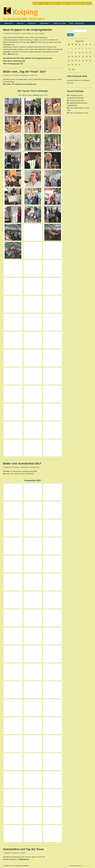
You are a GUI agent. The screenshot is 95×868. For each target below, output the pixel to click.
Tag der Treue (33, 75)
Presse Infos (87, 3)
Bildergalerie (44, 23)
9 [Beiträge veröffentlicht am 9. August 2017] (75, 53)
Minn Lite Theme (86, 866)
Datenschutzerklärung (75, 3)
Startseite (36, 3)
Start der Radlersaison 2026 (79, 113)
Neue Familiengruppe (16, 61)
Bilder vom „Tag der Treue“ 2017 (25, 72)
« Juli (69, 69)
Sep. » (74, 69)
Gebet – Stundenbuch (77, 23)
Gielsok (18, 33)
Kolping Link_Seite (59, 23)
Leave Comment (39, 33)
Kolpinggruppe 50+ (15, 64)
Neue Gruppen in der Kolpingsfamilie (28, 30)
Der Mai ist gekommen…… (78, 100)
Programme (32, 23)
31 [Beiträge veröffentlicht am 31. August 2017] (79, 65)
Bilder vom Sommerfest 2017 (22, 464)
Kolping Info (8, 23)
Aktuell (44, 3)
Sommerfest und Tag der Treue (23, 849)
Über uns (20, 23)
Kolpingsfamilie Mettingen (24, 19)
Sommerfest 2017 (35, 467)
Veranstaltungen (53, 3)
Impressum (63, 3)
